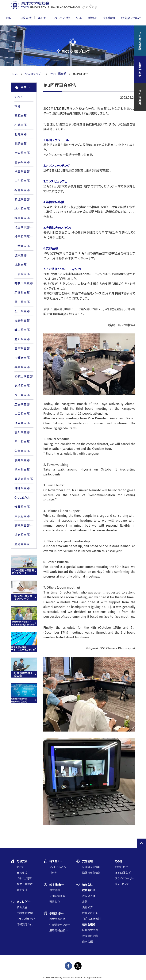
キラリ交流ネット (26, 919)
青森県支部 (22, 153)
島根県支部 (22, 386)
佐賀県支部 (22, 451)
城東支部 (21, 255)
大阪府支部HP (24, 516)
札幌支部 (21, 125)
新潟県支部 (22, 292)
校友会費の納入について (60, 919)
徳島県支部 (22, 423)
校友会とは (89, 896)
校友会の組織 (90, 936)
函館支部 (21, 115)
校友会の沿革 (90, 913)
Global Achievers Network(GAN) (24, 497)
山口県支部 (22, 413)
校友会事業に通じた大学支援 (27, 884)
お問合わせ (121, 867)
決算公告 (87, 907)
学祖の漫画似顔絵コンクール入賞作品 (60, 896)
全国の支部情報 (91, 867)
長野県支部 (22, 320)
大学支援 (22, 890)
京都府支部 (22, 358)
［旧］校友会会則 (91, 919)
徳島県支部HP (24, 535)
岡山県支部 (22, 395)
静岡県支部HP (24, 507)
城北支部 (21, 264)
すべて (19, 97)
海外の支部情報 (91, 873)
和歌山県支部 (24, 376)
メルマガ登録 (140, 41)
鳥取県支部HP (24, 525)
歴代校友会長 (90, 930)
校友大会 (22, 907)
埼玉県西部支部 (24, 236)
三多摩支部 (22, 274)
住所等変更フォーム (60, 925)
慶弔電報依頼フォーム (60, 930)
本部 (17, 106)
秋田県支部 (22, 171)
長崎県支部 (22, 460)
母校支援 (22, 873)
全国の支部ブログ (34, 74)
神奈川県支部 (24, 283)
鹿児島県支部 (24, 479)
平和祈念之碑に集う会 (27, 913)
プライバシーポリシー (125, 878)
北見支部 (21, 134)
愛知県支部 (22, 339)
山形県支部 (22, 181)
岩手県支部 (22, 162)
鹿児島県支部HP (24, 544)
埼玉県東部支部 (24, 227)
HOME (9, 18)
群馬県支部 (22, 218)
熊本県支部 (22, 469)
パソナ (53, 873)
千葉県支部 (22, 246)
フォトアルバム (58, 867)
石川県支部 (22, 311)
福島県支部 (22, 190)
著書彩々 (55, 901)
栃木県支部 (22, 209)
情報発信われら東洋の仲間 (27, 924)
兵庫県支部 (22, 367)
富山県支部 (22, 302)
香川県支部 (22, 441)
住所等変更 (140, 97)
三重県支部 (22, 348)
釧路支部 (21, 143)
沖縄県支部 (22, 488)
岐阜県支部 (22, 330)
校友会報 (55, 890)
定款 (85, 901)
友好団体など (123, 873)
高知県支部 (22, 432)
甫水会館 (87, 941)
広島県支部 (22, 404)
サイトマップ (122, 884)
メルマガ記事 (24, 878)
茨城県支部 (22, 199)
